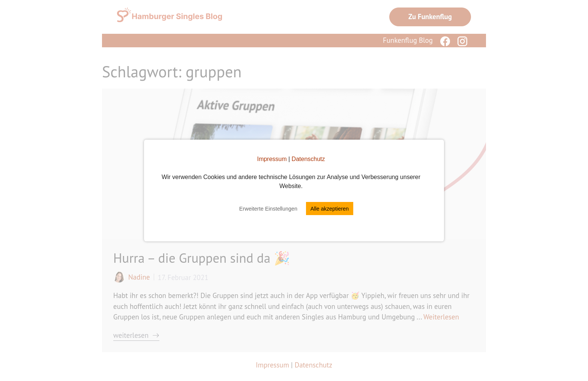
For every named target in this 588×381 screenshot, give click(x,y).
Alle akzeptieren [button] (330, 209)
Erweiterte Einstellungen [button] (268, 209)
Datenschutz (308, 159)
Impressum (272, 159)
